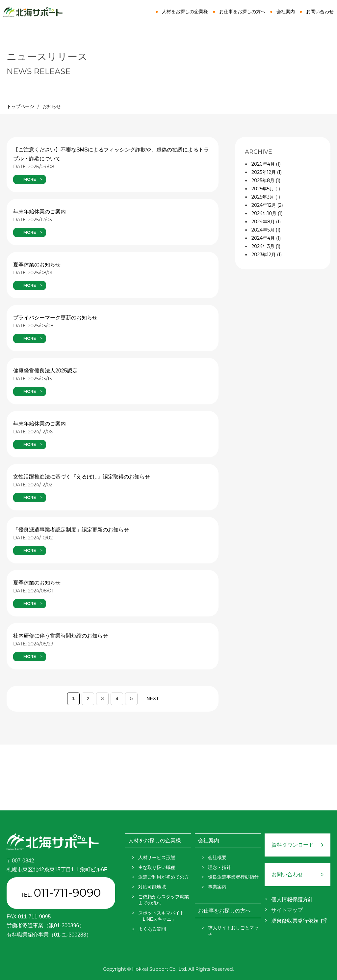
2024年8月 (266, 222)
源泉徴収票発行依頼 (295, 921)
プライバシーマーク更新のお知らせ (55, 318)
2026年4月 (266, 164)
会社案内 (286, 12)
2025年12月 (267, 172)
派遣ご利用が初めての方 (164, 877)
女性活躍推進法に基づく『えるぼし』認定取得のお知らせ (82, 477)
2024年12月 (267, 205)
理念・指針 (220, 867)
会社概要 (217, 857)
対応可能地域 (152, 887)
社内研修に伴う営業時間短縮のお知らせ (61, 636)
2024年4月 (266, 238)
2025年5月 (266, 189)
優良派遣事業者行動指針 (233, 877)
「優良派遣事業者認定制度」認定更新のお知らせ (71, 530)
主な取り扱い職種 (157, 867)
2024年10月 (267, 213)
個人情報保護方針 (292, 899)
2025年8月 (266, 180)
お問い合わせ (320, 12)
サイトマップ (287, 910)
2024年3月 (266, 246)
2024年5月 (266, 230)
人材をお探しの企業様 (185, 12)
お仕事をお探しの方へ (242, 12)
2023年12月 (267, 255)
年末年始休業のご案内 (39, 212)
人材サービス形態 (157, 857)
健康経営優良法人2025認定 (45, 371)
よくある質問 (152, 929)
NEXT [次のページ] (153, 698)
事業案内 (217, 887)
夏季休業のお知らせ (37, 265)
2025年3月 (266, 197)
